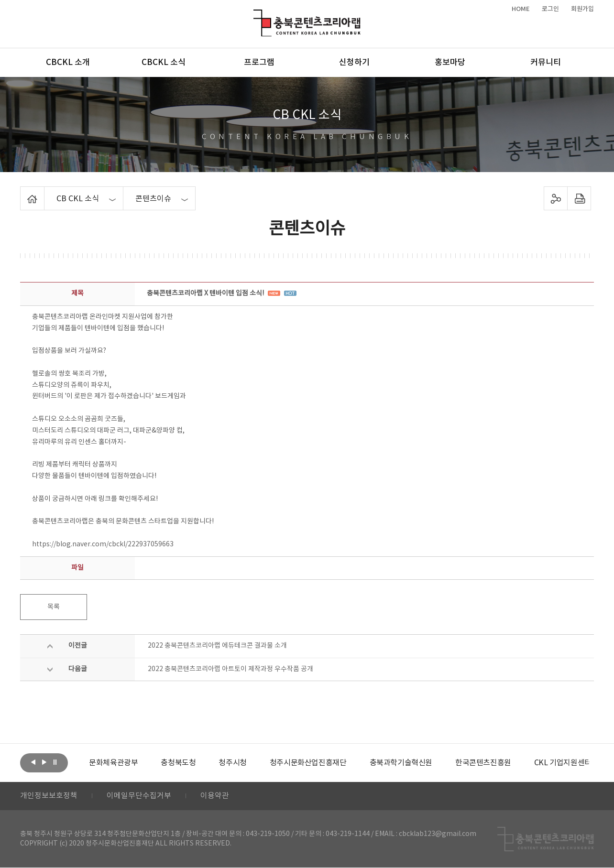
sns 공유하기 (556, 198)
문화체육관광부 (113, 763)
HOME (521, 9)
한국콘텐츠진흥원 (483, 763)
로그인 (550, 9)
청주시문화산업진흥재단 (308, 763)
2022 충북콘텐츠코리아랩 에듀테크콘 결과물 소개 (217, 646)
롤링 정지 (55, 762)
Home (23, 192)
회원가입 (582, 9)
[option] (113, 763)
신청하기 (354, 63)
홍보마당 (450, 63)
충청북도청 (178, 763)
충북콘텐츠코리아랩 (256, 15)
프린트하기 (579, 198)
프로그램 (259, 63)
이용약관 (215, 796)
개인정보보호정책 (49, 796)
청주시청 (232, 763)
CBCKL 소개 (68, 63)
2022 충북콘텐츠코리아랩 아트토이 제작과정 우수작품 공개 (230, 669)
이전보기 (33, 762)
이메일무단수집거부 (139, 796)
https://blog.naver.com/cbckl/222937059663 (103, 544)
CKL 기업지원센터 (562, 763)
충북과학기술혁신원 (400, 763)
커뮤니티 (546, 63)
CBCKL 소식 (164, 63)
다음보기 (44, 762)
